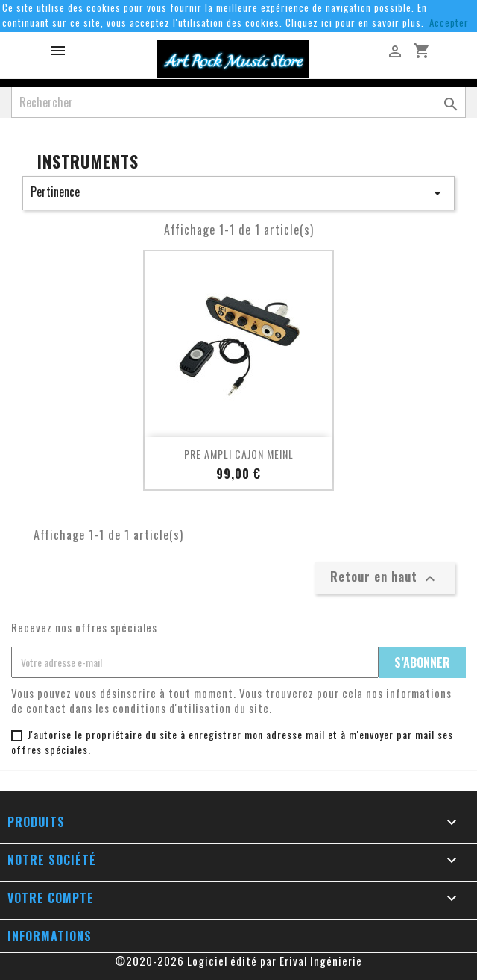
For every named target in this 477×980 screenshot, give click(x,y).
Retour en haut (385, 577)
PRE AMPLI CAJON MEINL (239, 454)
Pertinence (238, 192)
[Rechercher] (238, 102)
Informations (50, 936)
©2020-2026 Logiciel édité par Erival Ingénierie (238, 961)
